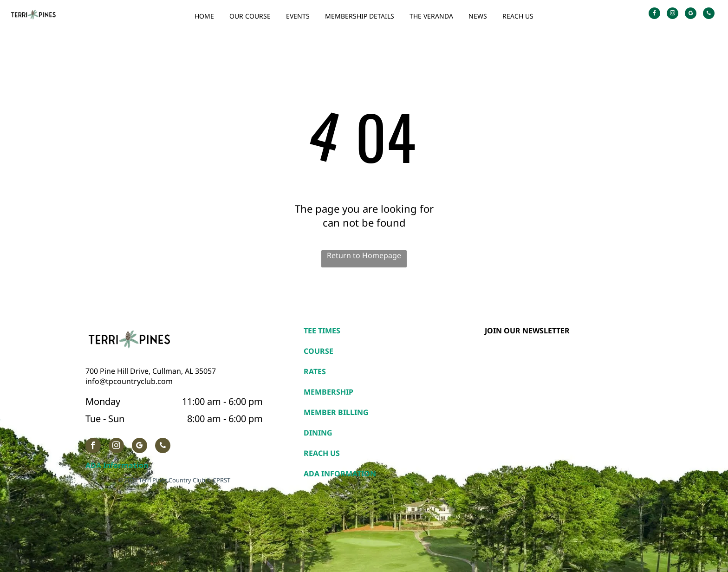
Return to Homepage (364, 255)
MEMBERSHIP (328, 392)
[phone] (709, 14)
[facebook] (654, 14)
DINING (318, 433)
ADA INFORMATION (340, 474)
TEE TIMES (322, 331)
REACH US (322, 453)
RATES (315, 371)
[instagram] (673, 14)
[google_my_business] (691, 14)
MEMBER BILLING (336, 412)
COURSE (318, 351)
